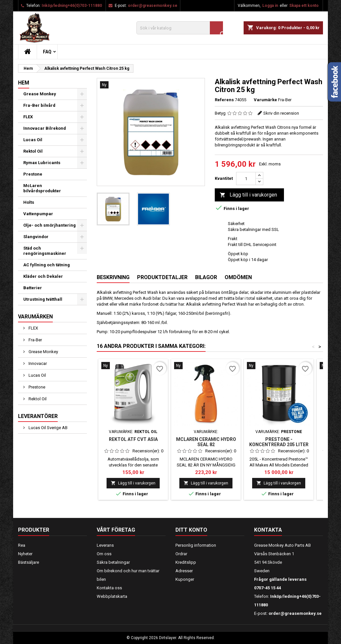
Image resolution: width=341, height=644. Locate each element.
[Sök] (180, 28)
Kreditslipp (186, 562)
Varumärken (35, 317)
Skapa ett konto (304, 6)
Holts (29, 202)
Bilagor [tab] (206, 277)
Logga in (270, 6)
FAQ (47, 52)
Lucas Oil (33, 140)
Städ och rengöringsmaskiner (45, 251)
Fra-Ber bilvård (39, 105)
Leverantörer (38, 416)
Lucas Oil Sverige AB (48, 428)
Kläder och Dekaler (43, 276)
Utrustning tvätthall (43, 299)
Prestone (33, 174)
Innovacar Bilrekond (45, 128)
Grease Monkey (40, 94)
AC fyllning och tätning (47, 265)
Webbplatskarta (112, 596)
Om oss (104, 554)
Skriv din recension (281, 113)
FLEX (28, 117)
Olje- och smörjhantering (50, 225)
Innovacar (37, 363)
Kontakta (268, 530)
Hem (24, 83)
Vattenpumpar (38, 214)
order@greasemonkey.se (153, 6)
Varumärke (265, 100)
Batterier (33, 288)
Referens (224, 100)
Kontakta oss (109, 588)
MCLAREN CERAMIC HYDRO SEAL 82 (206, 442)
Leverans (105, 545)
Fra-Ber (35, 340)
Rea (22, 545)
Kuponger (185, 579)
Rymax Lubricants (42, 163)
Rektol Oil (33, 151)
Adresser (184, 571)
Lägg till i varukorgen (248, 195)
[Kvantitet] (246, 179)
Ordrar (181, 554)
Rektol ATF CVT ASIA (133, 439)
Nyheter (25, 554)
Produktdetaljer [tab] (162, 277)
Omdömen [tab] (238, 277)
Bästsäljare (29, 562)
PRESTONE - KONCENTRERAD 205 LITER (279, 442)
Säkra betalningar (113, 562)
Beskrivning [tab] (113, 277)
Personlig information (196, 545)
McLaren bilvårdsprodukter (42, 188)
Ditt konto (191, 530)
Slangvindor (36, 237)
